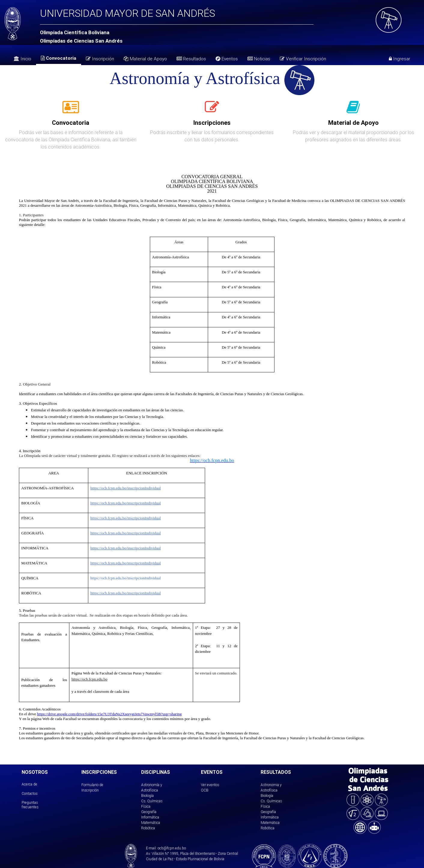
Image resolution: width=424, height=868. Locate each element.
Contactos (30, 793)
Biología (147, 796)
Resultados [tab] (191, 59)
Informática (150, 817)
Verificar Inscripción (303, 59)
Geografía (149, 812)
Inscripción (100, 59)
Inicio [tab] (23, 59)
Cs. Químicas (152, 801)
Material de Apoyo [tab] (145, 59)
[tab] (71, 110)
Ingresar (400, 59)
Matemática (151, 823)
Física (146, 806)
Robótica (148, 828)
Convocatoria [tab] (59, 58)
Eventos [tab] (227, 59)
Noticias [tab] (259, 59)
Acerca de (29, 784)
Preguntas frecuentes (30, 805)
